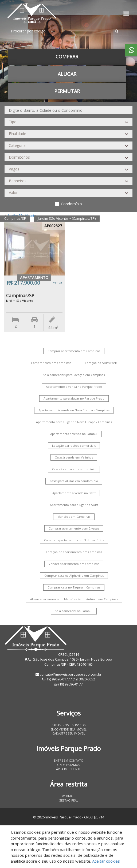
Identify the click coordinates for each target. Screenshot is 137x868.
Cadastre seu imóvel (69, 733)
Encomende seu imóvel (68, 729)
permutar (67, 91)
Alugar (67, 74)
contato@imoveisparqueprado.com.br (71, 674)
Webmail (68, 796)
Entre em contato (69, 760)
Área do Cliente (68, 769)
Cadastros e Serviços (68, 725)
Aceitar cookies (106, 861)
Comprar (67, 57)
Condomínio (71, 204)
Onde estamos (68, 765)
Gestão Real (68, 800)
